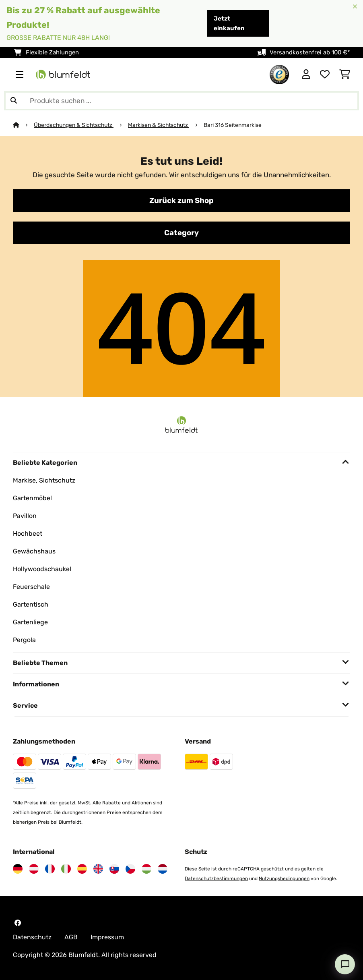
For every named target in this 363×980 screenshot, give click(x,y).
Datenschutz (32, 937)
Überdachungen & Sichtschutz (74, 125)
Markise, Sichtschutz (44, 480)
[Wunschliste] (325, 75)
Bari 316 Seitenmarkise (233, 125)
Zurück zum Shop (181, 201)
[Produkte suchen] (181, 101)
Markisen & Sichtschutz (159, 125)
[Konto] (306, 75)
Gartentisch (31, 604)
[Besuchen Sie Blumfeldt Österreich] (34, 869)
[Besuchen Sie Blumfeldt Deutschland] (18, 869)
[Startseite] (23, 125)
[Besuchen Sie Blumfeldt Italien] (66, 869)
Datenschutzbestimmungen (216, 878)
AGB (71, 937)
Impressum (107, 937)
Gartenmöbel (32, 498)
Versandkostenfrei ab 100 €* (310, 52)
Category (181, 233)
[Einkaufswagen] (345, 75)
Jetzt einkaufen (229, 23)
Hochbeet (28, 534)
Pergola (24, 640)
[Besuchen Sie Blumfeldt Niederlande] (163, 869)
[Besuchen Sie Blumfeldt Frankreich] (50, 869)
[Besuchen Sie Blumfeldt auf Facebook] (18, 923)
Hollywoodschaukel (42, 569)
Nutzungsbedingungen (284, 878)
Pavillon (25, 516)
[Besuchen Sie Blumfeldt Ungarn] (146, 869)
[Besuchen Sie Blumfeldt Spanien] (82, 869)
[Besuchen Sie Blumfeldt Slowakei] (114, 869)
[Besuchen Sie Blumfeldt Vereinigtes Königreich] (98, 869)
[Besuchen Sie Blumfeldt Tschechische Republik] (130, 869)
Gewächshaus (34, 551)
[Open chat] (345, 964)
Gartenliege (30, 622)
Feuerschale (31, 587)
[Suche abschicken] (14, 101)
